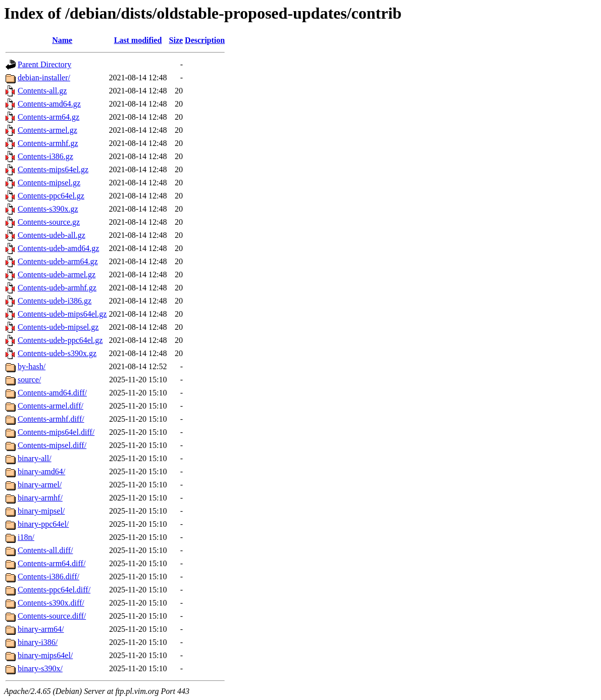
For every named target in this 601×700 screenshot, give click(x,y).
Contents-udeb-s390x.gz (57, 353)
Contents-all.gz (42, 91)
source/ (29, 380)
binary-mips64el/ (45, 655)
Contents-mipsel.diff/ (52, 445)
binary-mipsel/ (41, 511)
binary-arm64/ (41, 629)
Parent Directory (44, 64)
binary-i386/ (38, 642)
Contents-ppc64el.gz (51, 196)
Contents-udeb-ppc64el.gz (60, 340)
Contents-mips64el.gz (53, 169)
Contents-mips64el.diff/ (56, 432)
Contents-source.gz (49, 222)
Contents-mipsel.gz (49, 183)
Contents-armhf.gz (48, 143)
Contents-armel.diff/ (51, 406)
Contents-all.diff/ (45, 550)
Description (205, 40)
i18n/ (26, 537)
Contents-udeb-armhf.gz (57, 288)
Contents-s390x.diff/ (51, 603)
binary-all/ (35, 458)
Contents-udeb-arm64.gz (58, 261)
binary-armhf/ (40, 498)
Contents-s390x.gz (48, 209)
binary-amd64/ (41, 471)
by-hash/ (32, 366)
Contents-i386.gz (45, 156)
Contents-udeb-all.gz (52, 235)
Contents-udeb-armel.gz (57, 274)
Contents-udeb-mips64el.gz (62, 314)
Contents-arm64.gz (48, 117)
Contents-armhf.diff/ (51, 419)
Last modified (138, 40)
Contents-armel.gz (47, 130)
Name (62, 40)
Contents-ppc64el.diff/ (54, 590)
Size (176, 40)
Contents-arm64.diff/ (52, 563)
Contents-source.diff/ (52, 616)
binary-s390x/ (40, 668)
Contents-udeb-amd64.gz (58, 248)
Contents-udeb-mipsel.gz (58, 327)
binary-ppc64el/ (43, 524)
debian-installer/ (44, 78)
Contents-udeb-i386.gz (55, 301)
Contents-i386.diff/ (48, 577)
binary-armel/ (40, 485)
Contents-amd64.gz (49, 104)
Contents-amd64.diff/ (52, 393)
